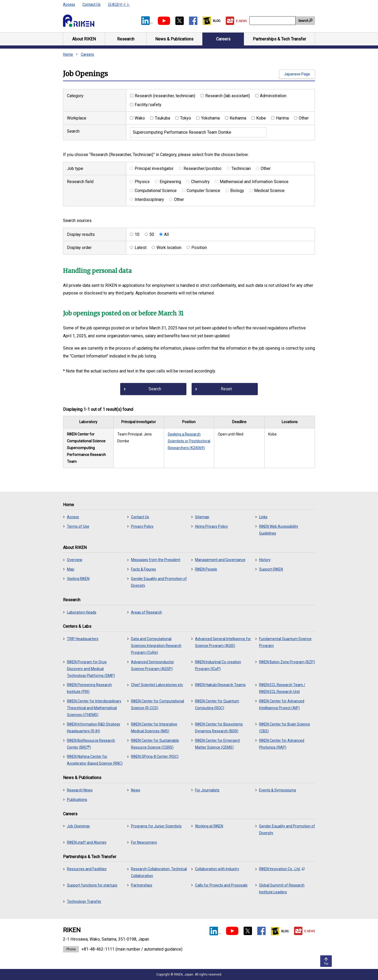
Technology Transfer (84, 901)
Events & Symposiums (278, 790)
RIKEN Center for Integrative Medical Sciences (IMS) (154, 728)
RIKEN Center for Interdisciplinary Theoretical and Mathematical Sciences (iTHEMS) (94, 708)
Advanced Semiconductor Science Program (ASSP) (153, 665)
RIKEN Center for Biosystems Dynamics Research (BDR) (219, 728)
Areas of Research (146, 612)
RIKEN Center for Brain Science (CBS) (285, 728)
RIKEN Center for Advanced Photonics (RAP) (282, 744)
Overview (75, 560)
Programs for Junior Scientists (156, 826)
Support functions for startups (92, 885)
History (265, 560)
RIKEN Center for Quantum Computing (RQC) (217, 704)
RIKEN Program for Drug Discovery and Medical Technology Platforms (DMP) (91, 669)
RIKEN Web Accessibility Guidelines (279, 530)
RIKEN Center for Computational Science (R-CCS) (157, 704)
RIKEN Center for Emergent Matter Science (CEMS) (217, 744)
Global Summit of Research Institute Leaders (282, 889)
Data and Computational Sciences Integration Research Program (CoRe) (156, 646)
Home (68, 54)
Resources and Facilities (87, 869)
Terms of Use (78, 526)
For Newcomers (144, 842)
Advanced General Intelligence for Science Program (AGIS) (223, 642)
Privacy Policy (142, 526)
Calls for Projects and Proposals (221, 885)
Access (69, 4)
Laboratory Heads (82, 612)
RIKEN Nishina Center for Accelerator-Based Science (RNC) (95, 760)
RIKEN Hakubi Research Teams (220, 685)
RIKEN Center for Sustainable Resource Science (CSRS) (155, 744)
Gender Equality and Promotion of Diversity (159, 582)
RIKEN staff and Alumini (87, 842)
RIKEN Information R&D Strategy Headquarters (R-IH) (94, 728)
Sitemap (202, 517)
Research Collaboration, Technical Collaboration (159, 872)
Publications (77, 800)
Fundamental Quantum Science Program (285, 642)
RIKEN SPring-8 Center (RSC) (155, 756)
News (136, 790)
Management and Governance (220, 560)
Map (71, 569)
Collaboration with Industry (217, 869)
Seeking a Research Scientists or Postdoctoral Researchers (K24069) (189, 441)
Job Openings (78, 826)
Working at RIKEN (209, 826)
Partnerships (142, 885)
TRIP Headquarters (83, 639)
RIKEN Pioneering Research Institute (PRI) (89, 688)
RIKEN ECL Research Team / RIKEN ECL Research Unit (282, 688)
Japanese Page (297, 74)
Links (263, 517)
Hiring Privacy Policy (211, 526)
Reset (226, 389)
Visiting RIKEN (78, 579)
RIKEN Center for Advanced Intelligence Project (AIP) (282, 704)
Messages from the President (156, 560)
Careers (87, 54)
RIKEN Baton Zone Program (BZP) (287, 662)
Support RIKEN (271, 569)
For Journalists (207, 790)
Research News (80, 790)
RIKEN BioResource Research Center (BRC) (91, 744)
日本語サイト (119, 4)
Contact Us (91, 4)
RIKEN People (206, 569)
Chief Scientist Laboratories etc (157, 685)
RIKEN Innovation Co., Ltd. (282, 869)
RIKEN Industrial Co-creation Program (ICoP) (218, 665)
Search (303, 21)
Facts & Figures (143, 569)
